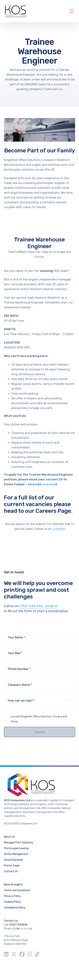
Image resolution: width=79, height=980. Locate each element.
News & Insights (13, 885)
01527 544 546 (31, 606)
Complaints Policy (15, 908)
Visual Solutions (13, 860)
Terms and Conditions (17, 890)
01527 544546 (18, 925)
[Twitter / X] (14, 954)
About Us (9, 837)
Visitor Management (16, 854)
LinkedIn (58, 529)
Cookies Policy (12, 902)
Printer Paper (12, 866)
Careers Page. (55, 511)
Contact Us (11, 871)
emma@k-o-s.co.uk (43, 484)
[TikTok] (37, 954)
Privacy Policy (12, 896)
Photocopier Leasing (16, 848)
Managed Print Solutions (19, 843)
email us (52, 606)
